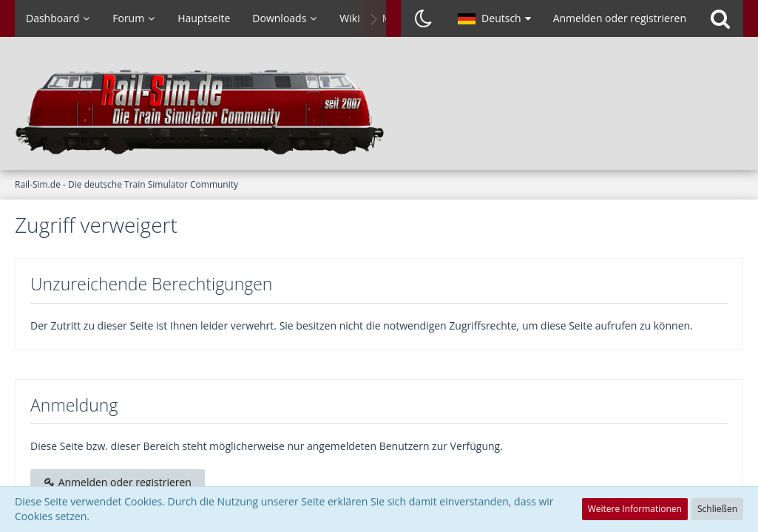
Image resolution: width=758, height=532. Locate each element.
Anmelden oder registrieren (620, 18)
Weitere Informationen (635, 509)
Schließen (717, 509)
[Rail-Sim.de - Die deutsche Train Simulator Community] (379, 111)
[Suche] (720, 18)
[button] (494, 18)
